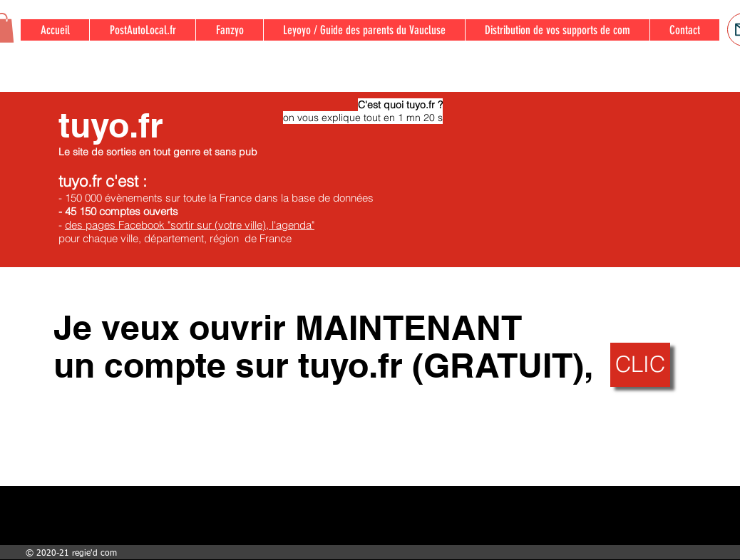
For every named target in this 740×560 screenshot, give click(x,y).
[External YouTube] (575, 180)
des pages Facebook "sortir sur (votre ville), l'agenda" (190, 225)
